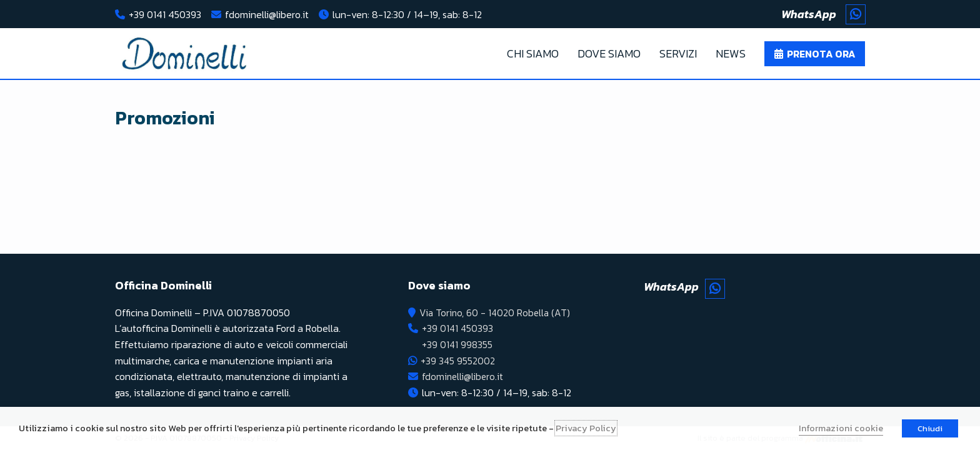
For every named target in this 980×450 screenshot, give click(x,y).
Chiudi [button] (930, 428)
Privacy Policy (586, 428)
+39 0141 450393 (165, 14)
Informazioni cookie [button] (841, 428)
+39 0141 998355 (457, 344)
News (731, 53)
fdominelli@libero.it (267, 14)
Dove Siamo (609, 53)
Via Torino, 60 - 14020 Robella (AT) (496, 312)
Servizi (678, 53)
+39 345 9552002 (457, 361)
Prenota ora (821, 54)
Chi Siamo (533, 53)
